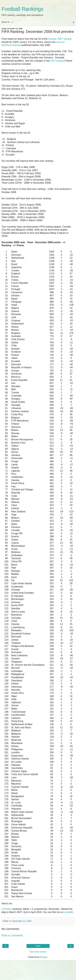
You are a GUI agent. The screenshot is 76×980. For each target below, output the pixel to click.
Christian (6, 909)
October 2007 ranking (60, 39)
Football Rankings (23, 9)
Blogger (44, 957)
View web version (38, 952)
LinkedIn (69, 912)
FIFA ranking (57, 61)
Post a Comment (12, 935)
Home (38, 946)
